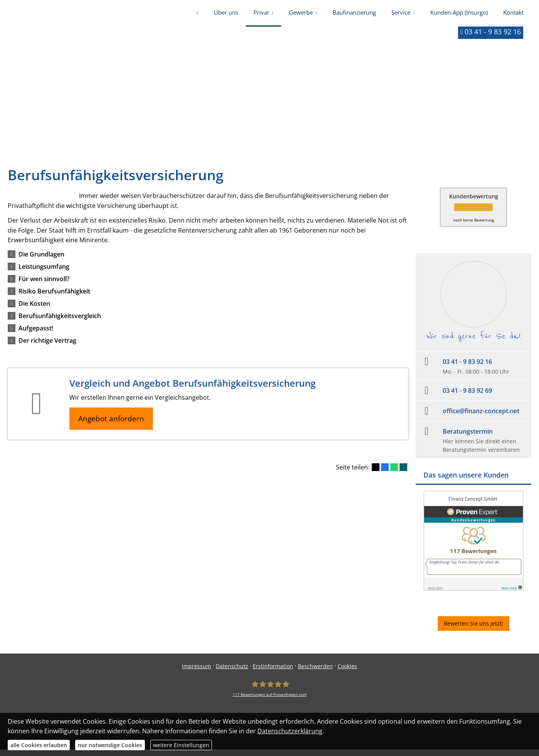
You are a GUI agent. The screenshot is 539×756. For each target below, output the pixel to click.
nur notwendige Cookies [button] (110, 745)
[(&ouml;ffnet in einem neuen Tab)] (474, 595)
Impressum (196, 673)
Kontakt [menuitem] (513, 15)
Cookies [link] (347, 673)
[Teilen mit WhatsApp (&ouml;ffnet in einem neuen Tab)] (394, 474)
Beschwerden (315, 673)
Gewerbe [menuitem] (301, 15)
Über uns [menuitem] (226, 15)
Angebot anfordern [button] (112, 425)
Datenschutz (232, 673)
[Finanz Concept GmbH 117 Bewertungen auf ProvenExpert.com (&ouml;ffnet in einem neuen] (270, 695)
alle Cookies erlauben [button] (39, 745)
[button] (41, 261)
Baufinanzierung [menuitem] (354, 15)
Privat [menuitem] (261, 15)
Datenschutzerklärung (290, 731)
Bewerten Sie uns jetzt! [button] (474, 630)
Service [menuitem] (401, 15)
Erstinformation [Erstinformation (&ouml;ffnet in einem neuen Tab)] (273, 673)
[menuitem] (197, 15)
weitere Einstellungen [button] (181, 745)
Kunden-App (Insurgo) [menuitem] (459, 15)
